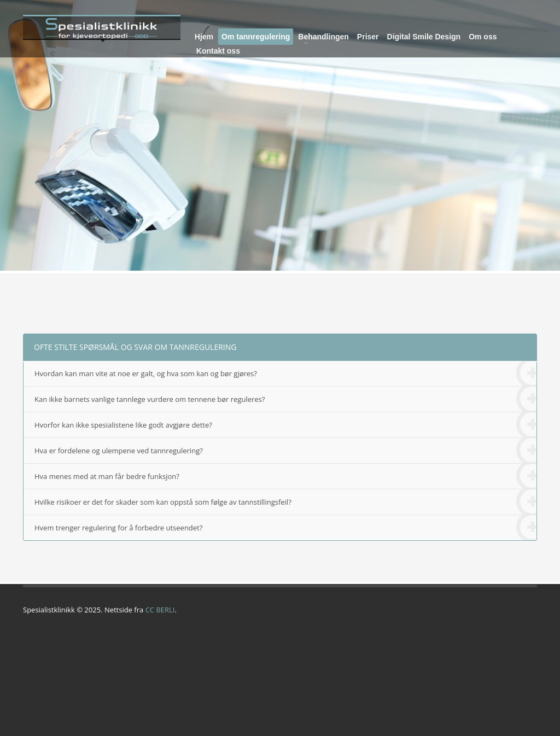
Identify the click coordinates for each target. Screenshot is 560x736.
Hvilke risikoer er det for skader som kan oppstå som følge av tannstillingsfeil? (285, 502)
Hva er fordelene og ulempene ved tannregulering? (285, 451)
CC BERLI (160, 610)
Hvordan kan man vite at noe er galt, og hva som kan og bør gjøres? (285, 374)
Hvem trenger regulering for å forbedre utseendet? (285, 528)
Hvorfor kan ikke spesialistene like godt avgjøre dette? (285, 425)
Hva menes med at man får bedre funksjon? (285, 477)
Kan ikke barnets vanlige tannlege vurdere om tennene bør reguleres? (285, 399)
